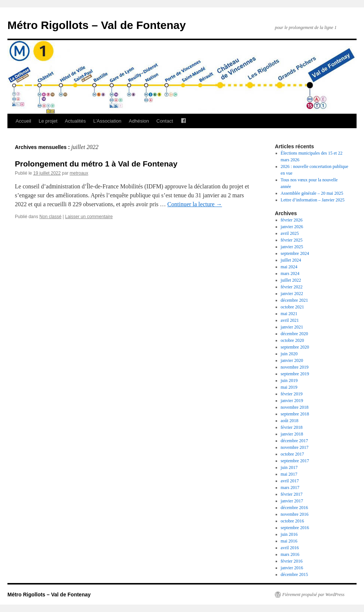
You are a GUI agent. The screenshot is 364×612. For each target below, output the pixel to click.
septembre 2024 (295, 253)
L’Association (107, 121)
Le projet (48, 121)
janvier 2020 (292, 360)
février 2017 (292, 494)
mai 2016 (289, 541)
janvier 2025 (292, 247)
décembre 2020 (295, 334)
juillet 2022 (291, 280)
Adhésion (139, 121)
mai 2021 (289, 314)
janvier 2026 (292, 227)
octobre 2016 (292, 521)
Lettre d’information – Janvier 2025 (313, 200)
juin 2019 (289, 381)
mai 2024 (289, 267)
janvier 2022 (292, 294)
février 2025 (292, 240)
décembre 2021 (295, 300)
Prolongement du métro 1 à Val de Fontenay (96, 164)
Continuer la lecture (195, 204)
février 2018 (292, 427)
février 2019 (292, 394)
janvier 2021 (292, 327)
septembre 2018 (295, 414)
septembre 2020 (295, 347)
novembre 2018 (295, 407)
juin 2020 (289, 354)
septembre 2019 (295, 374)
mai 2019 (289, 387)
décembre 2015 (295, 574)
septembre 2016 (295, 528)
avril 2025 (290, 233)
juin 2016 (289, 534)
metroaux (79, 173)
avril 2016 (290, 548)
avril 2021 (290, 320)
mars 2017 (290, 488)
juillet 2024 (291, 260)
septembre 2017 (295, 461)
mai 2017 (289, 474)
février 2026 (292, 220)
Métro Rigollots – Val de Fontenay (97, 25)
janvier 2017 (292, 501)
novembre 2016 (295, 514)
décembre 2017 (295, 441)
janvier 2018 (292, 434)
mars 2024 (290, 273)
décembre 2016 (295, 508)
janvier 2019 (292, 401)
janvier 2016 (292, 568)
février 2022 (292, 287)
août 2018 (290, 421)
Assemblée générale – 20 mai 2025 (312, 193)
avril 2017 (290, 481)
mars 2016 (290, 554)
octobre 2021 (292, 307)
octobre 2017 (292, 454)
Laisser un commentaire (89, 217)
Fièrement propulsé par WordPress (313, 595)
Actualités (75, 121)
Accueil (23, 121)
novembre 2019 (295, 367)
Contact (165, 121)
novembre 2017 (295, 447)
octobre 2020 (292, 340)
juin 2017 (289, 467)
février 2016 (292, 561)
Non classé (50, 217)
